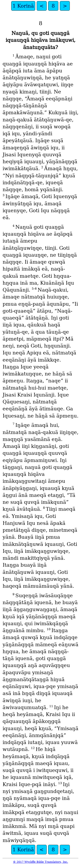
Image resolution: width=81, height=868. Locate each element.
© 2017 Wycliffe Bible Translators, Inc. (40, 862)
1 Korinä (23, 6)
